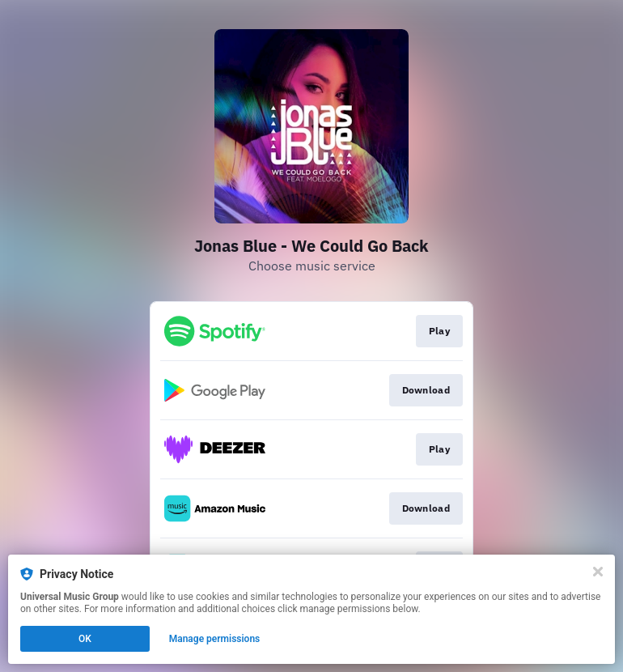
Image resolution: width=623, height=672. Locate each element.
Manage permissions (215, 639)
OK (85, 639)
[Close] (598, 572)
